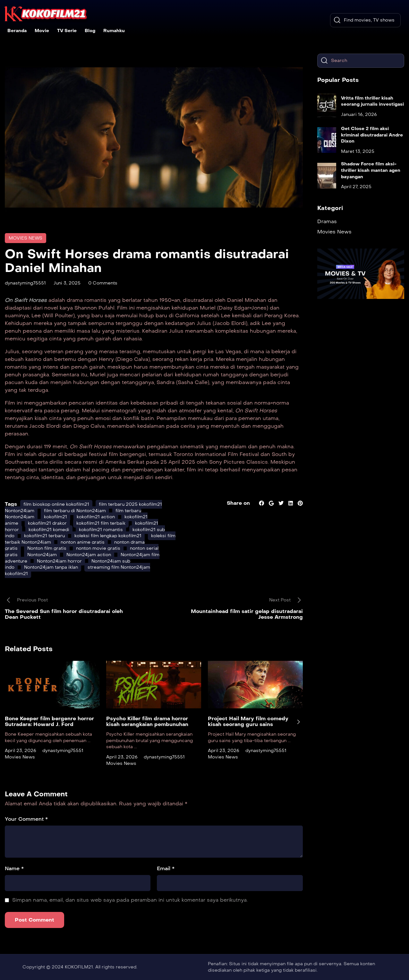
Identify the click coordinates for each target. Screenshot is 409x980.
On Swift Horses (26, 300)
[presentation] (298, 722)
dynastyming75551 (25, 283)
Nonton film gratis (47, 548)
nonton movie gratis (98, 548)
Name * (14, 868)
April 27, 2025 (356, 187)
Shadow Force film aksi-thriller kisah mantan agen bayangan (371, 170)
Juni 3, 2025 (67, 283)
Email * (166, 868)
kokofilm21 (55, 517)
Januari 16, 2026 (359, 114)
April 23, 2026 (21, 751)
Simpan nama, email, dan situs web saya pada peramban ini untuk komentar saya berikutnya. (130, 900)
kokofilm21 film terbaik (101, 523)
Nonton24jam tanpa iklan (51, 567)
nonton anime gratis (83, 542)
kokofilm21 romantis (101, 530)
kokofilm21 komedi (49, 530)
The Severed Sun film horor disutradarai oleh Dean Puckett (64, 614)
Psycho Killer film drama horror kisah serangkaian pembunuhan (147, 721)
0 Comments (103, 283)
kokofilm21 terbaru (44, 536)
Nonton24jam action (89, 555)
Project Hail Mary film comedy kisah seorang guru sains (248, 721)
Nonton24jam (42, 555)
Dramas (327, 221)
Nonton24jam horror (59, 561)
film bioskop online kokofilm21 (56, 504)
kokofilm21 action (96, 517)
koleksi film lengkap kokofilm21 (108, 536)
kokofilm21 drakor (47, 523)
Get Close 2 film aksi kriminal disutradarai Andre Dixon (372, 135)
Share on (238, 503)
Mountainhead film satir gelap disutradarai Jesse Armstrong (247, 614)
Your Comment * (26, 819)
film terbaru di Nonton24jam (75, 511)
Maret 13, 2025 (358, 151)
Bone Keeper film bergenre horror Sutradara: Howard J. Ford (49, 721)
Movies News (26, 238)
